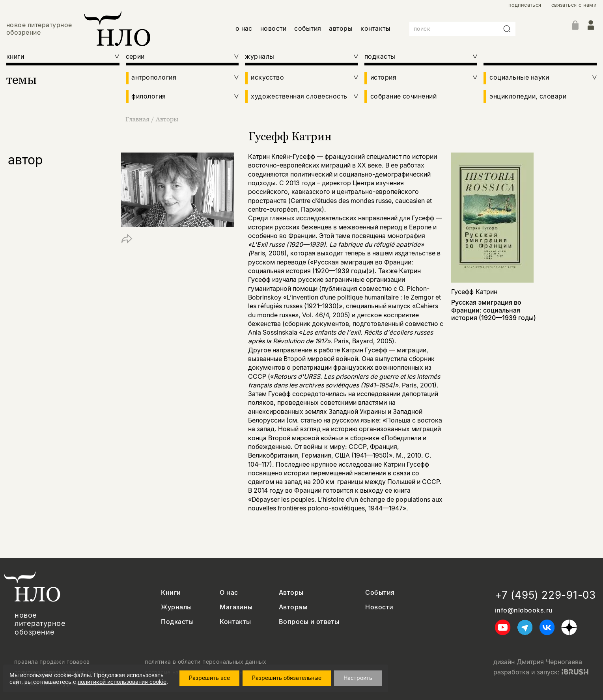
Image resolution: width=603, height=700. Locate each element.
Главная (138, 119)
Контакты (235, 622)
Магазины (236, 607)
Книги (171, 593)
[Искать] (507, 29)
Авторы (167, 119)
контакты (375, 29)
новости (273, 29)
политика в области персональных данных (205, 662)
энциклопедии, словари (528, 96)
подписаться (525, 5)
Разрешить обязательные (287, 678)
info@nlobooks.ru (524, 610)
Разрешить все (209, 678)
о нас (244, 29)
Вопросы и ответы (309, 622)
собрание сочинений (404, 96)
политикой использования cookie (122, 682)
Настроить (358, 678)
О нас (229, 593)
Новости (379, 607)
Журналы (176, 607)
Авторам (293, 607)
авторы (341, 29)
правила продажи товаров (52, 662)
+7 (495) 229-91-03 (545, 595)
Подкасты (177, 622)
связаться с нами (574, 5)
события (308, 29)
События (380, 593)
